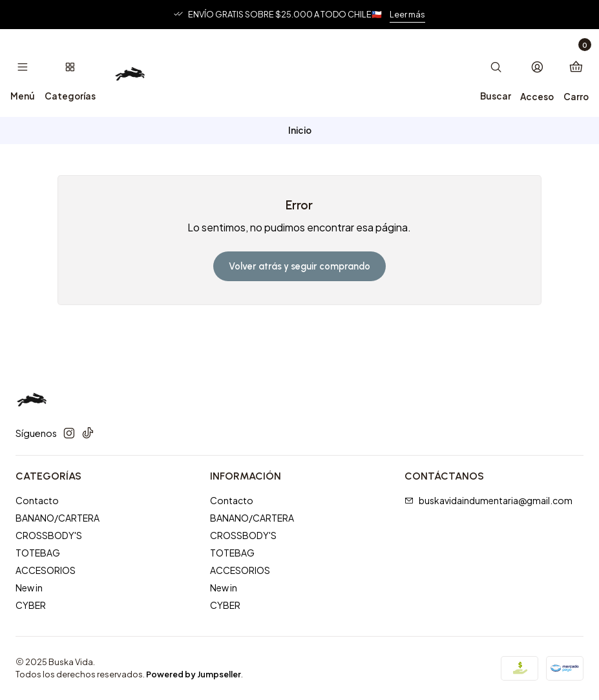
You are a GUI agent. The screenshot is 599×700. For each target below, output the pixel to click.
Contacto (37, 500)
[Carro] (576, 73)
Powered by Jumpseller (194, 674)
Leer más (407, 14)
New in (29, 588)
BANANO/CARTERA (58, 518)
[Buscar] (496, 73)
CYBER (31, 605)
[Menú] (23, 73)
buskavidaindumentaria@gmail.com (489, 500)
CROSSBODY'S (49, 535)
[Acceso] (537, 73)
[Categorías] (69, 73)
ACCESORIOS (46, 570)
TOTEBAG (38, 553)
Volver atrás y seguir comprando (299, 266)
